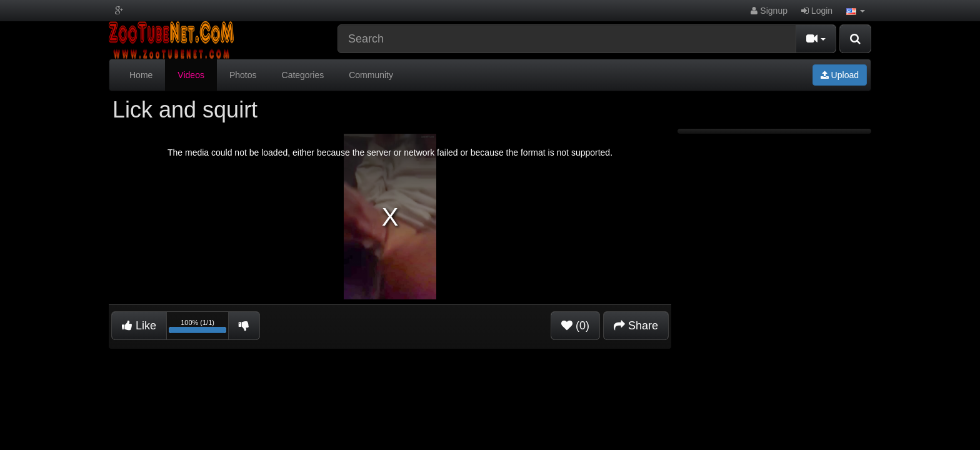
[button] (856, 11)
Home (141, 75)
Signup (769, 11)
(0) (575, 326)
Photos (243, 75)
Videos (191, 75)
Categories (303, 75)
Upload (840, 75)
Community (371, 75)
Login (817, 11)
